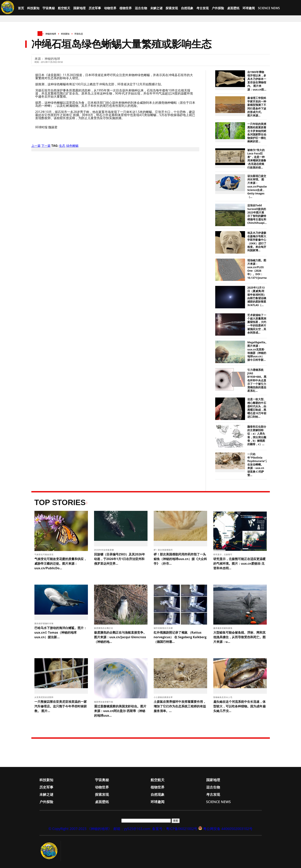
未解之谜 (156, 8)
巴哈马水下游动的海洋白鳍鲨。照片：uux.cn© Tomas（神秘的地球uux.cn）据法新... (61, 632)
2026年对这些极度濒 (104, 550)
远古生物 (141, 8)
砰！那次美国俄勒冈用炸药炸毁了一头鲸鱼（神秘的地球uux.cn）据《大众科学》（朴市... (180, 559)
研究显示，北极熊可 (223, 554)
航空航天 (64, 8)
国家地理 (79, 8)
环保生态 (79, 34)
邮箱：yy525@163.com (132, 829)
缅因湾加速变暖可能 (104, 702)
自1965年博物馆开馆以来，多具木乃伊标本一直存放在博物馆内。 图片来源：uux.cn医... (257, 81)
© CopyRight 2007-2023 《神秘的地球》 (80, 829)
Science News (269, 8)
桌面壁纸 (233, 8)
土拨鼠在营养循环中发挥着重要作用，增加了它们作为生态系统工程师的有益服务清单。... (180, 706)
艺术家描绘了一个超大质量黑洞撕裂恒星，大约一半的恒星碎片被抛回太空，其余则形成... (257, 324)
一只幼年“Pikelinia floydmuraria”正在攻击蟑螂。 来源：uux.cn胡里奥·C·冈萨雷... (258, 465)
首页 (21, 8)
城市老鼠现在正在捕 (164, 628)
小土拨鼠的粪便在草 (164, 697)
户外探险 (218, 8)
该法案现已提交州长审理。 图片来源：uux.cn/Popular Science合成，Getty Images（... (257, 186)
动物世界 (110, 8)
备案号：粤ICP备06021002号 (175, 829)
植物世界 (126, 8)
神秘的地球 (51, 34)
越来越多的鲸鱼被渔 (223, 628)
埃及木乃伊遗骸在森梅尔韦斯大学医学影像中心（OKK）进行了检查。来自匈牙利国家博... (257, 242)
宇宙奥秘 (49, 8)
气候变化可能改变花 (44, 554)
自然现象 (187, 8)
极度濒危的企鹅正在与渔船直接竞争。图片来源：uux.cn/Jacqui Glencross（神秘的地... (120, 637)
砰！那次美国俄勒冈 (164, 550)
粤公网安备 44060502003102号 (228, 829)
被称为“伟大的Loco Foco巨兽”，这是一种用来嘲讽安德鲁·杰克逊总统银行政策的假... (257, 159)
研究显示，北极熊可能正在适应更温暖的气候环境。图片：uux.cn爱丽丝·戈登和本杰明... (239, 563)
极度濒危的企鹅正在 (104, 628)
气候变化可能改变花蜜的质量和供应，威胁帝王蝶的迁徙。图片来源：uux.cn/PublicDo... (61, 563)
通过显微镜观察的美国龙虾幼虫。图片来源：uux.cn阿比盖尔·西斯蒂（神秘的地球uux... (120, 711)
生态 (62, 146)
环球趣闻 (249, 8)
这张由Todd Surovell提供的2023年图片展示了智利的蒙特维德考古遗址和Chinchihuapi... (257, 214)
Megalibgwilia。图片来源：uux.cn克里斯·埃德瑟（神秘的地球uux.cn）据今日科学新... (258, 351)
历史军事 (95, 8)
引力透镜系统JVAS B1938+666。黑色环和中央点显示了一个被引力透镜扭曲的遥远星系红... (257, 380)
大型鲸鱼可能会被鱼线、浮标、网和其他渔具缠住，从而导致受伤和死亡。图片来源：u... (239, 637)
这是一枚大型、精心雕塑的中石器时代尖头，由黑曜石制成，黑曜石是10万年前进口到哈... (257, 408)
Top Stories (60, 502)
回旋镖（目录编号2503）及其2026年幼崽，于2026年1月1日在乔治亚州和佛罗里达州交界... (120, 559)
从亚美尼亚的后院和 (44, 697)
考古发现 (203, 8)
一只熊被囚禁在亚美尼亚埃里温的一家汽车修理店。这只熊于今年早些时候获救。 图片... (61, 706)
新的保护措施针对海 (44, 623)
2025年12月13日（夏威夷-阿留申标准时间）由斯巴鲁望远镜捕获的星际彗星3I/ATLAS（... (257, 296)
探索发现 (172, 8)
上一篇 (36, 146)
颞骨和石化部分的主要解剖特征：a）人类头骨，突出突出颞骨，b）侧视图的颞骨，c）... (257, 435)
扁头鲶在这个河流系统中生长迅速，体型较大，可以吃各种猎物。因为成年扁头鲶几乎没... (239, 706)
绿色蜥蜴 (72, 146)
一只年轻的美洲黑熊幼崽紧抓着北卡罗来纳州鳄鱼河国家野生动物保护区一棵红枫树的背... (257, 133)
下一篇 (46, 146)
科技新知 (33, 8)
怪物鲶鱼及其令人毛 (223, 697)
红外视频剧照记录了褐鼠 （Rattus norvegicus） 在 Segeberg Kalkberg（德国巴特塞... (180, 637)
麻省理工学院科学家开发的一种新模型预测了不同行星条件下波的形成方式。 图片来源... (257, 107)
